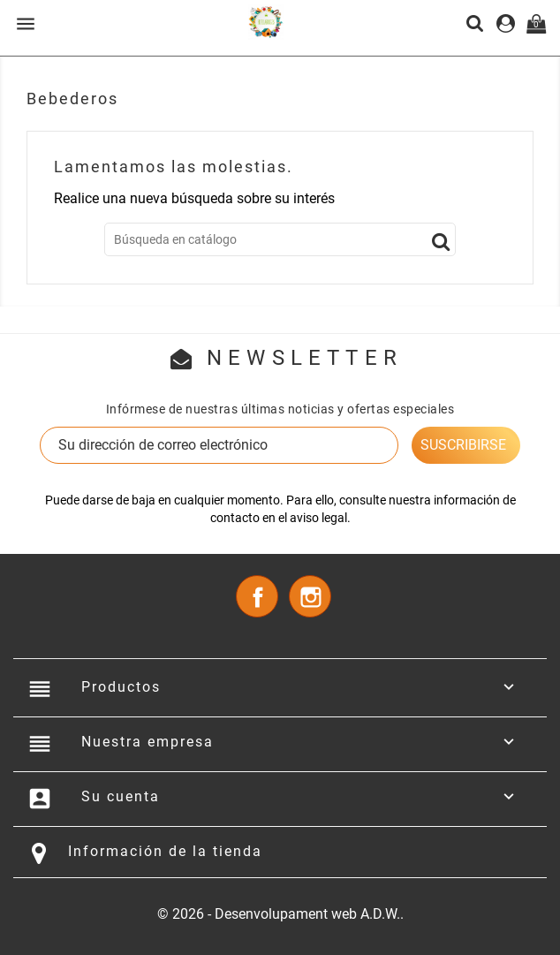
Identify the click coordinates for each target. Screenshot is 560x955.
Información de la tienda (165, 851)
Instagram (310, 596)
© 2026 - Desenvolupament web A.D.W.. (280, 914)
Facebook (257, 596)
